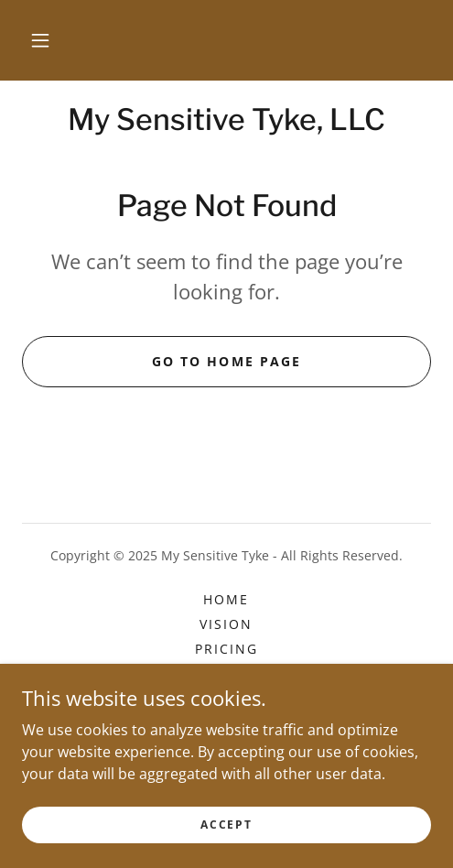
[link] (226, 120)
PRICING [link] (226, 649)
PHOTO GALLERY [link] (226, 673)
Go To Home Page (226, 361)
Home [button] (226, 599)
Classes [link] (226, 723)
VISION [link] (226, 624)
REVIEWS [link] (226, 698)
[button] (40, 40)
